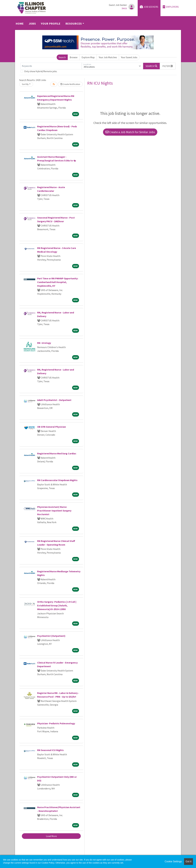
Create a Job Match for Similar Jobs (130, 132)
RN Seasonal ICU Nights (50, 750)
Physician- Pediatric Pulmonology (56, 723)
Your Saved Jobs (129, 57)
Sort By (25, 84)
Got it (188, 861)
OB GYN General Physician (52, 427)
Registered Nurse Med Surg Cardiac (57, 453)
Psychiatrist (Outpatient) (51, 636)
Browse (74, 57)
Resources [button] (74, 24)
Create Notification (70, 84)
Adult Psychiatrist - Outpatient (54, 400)
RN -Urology (44, 343)
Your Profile (51, 24)
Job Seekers (149, 7)
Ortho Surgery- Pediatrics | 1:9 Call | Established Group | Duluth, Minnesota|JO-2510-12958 (57, 605)
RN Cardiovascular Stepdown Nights (57, 480)
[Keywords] (51, 66)
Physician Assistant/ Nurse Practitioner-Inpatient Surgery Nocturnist (54, 511)
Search (62, 57)
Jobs (32, 24)
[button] (168, 66)
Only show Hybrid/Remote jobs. (41, 71)
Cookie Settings (173, 861)
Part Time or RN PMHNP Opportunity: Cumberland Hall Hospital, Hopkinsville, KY (58, 282)
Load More (51, 836)
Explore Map (88, 57)
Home (20, 24)
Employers (171, 7)
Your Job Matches (108, 57)
